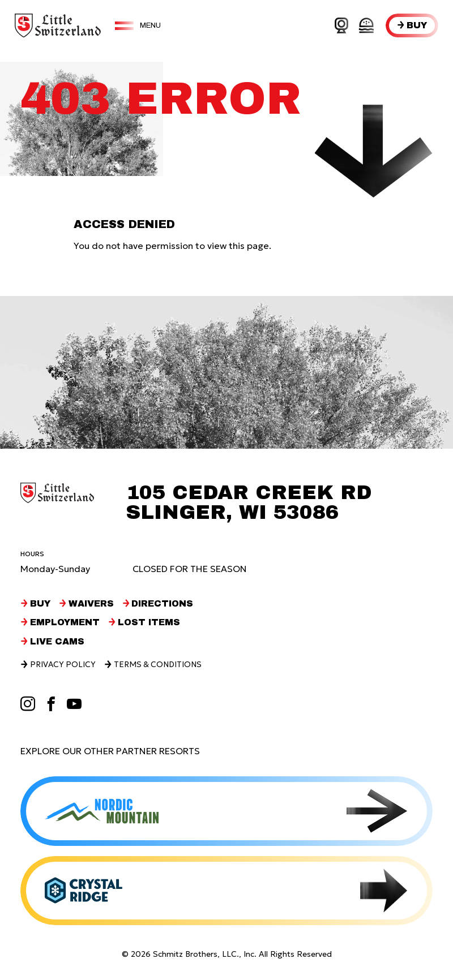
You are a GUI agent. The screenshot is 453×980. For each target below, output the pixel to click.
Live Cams (57, 641)
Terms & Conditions (161, 664)
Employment (65, 622)
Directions (165, 603)
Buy (416, 25)
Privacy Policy (64, 664)
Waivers (92, 603)
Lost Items (151, 622)
